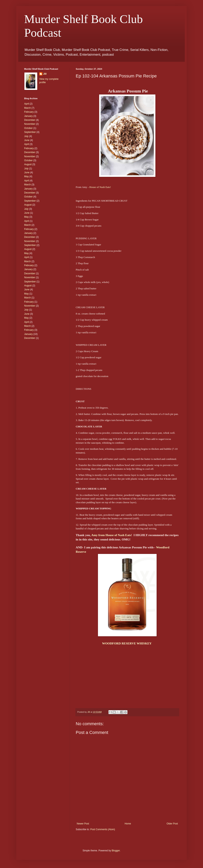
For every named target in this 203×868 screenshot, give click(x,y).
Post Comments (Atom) (103, 829)
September (30, 132)
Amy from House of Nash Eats (111, 535)
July (26, 136)
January (28, 116)
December (30, 120)
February (29, 112)
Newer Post (83, 824)
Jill (45, 74)
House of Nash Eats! (100, 187)
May (26, 176)
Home (128, 824)
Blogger (116, 851)
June (27, 140)
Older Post (172, 824)
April (27, 104)
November (30, 124)
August (28, 164)
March (27, 108)
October (28, 128)
